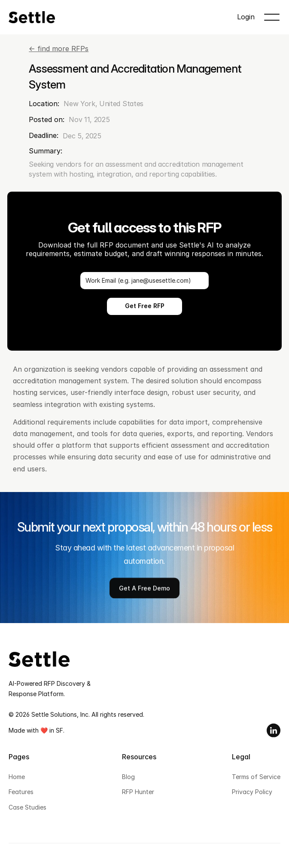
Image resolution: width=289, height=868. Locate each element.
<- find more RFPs (59, 49)
